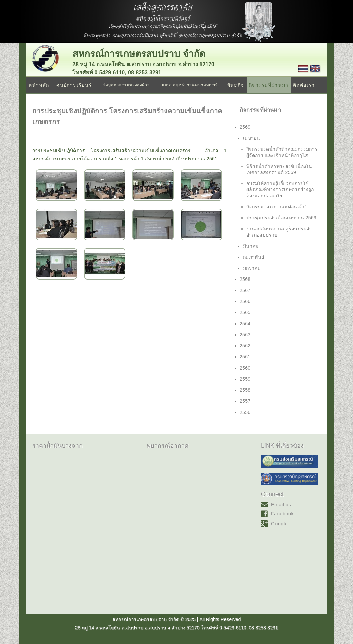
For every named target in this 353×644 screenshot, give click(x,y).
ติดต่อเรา (304, 85)
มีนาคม (251, 246)
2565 (245, 312)
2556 (245, 412)
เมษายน (251, 138)
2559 (245, 379)
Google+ (281, 524)
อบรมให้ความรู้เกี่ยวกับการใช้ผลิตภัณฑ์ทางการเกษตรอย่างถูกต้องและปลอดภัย (280, 189)
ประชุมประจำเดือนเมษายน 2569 (281, 218)
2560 (245, 368)
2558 (245, 390)
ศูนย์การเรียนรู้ (74, 85)
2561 (245, 357)
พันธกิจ (235, 85)
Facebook (282, 514)
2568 (245, 279)
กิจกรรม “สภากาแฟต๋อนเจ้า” (276, 207)
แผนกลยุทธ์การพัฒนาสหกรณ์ (190, 85)
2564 (245, 324)
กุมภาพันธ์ (254, 257)
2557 (245, 401)
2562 (245, 346)
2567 (245, 290)
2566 (245, 301)
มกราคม (252, 268)
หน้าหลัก (39, 85)
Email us (281, 505)
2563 (245, 335)
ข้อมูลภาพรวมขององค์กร (126, 85)
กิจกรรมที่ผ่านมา (269, 85)
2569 (245, 127)
